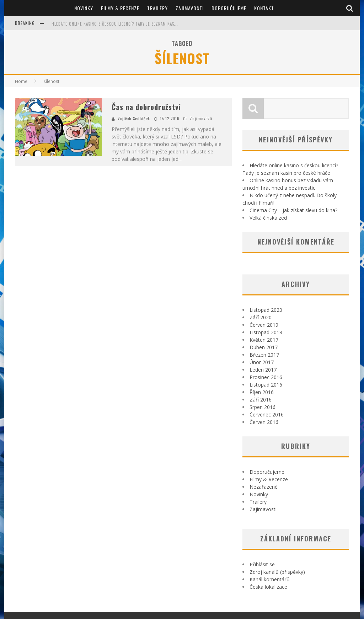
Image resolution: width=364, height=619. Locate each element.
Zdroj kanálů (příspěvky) (277, 572)
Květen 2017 (264, 340)
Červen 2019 (264, 325)
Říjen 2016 (262, 392)
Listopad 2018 (266, 332)
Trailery (157, 8)
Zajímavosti (190, 8)
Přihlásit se (262, 564)
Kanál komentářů (270, 579)
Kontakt (264, 8)
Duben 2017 (264, 347)
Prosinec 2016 (266, 377)
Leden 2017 (263, 370)
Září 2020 (261, 317)
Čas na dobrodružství (146, 107)
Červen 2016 (264, 422)
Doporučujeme (229, 8)
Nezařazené (264, 487)
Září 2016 (261, 400)
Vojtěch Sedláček (134, 119)
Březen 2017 (264, 355)
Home (21, 81)
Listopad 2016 (266, 385)
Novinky (84, 8)
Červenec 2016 (267, 415)
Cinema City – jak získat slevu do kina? (293, 210)
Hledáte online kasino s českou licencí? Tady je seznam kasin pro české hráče (132, 24)
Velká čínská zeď (268, 218)
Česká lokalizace (268, 587)
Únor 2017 (262, 362)
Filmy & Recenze (120, 8)
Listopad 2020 (266, 310)
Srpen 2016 (263, 407)
